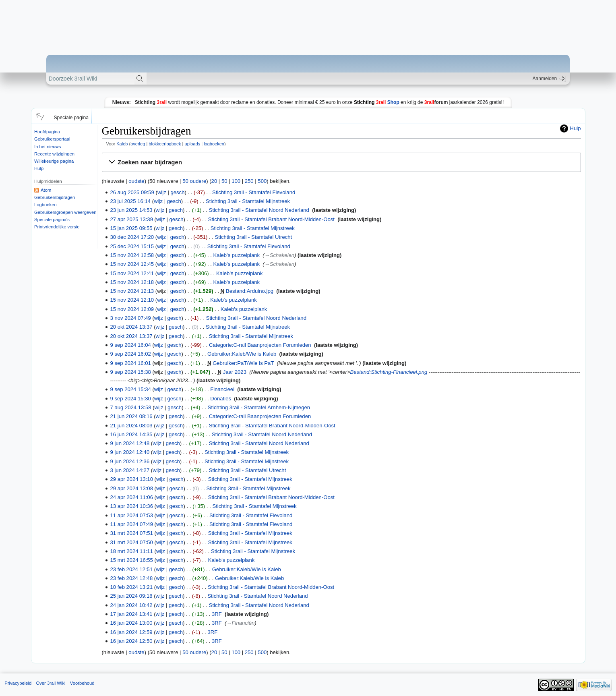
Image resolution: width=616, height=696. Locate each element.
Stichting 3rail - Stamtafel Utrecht (254, 237)
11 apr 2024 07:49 (132, 524)
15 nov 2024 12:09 (132, 309)
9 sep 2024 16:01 (131, 363)
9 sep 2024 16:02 (131, 354)
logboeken (214, 144)
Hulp (39, 168)
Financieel (222, 389)
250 (249, 181)
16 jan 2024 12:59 (131, 632)
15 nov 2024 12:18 (132, 282)
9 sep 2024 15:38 (131, 372)
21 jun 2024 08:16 (131, 416)
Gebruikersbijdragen (55, 197)
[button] (39, 116)
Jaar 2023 (235, 372)
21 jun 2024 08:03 (131, 426)
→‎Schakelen (279, 255)
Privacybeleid (18, 683)
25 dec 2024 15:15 (132, 246)
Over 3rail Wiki (51, 683)
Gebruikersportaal (52, 139)
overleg (138, 144)
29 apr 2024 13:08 (132, 488)
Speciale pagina (71, 118)
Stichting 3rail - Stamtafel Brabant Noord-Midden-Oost (271, 219)
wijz (162, 192)
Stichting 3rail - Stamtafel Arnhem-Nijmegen (259, 407)
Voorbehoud (82, 683)
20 (214, 181)
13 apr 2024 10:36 (132, 506)
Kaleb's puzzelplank (237, 255)
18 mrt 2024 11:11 (132, 551)
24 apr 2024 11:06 (132, 497)
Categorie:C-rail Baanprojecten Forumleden (260, 345)
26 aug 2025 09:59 (132, 192)
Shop (377, 102)
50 (224, 181)
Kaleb (122, 144)
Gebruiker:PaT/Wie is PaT (243, 363)
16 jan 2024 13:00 (131, 623)
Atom (46, 190)
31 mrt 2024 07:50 (132, 542)
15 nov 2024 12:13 (132, 291)
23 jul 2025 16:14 (131, 201)
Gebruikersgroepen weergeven (65, 212)
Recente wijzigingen (54, 154)
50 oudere (194, 181)
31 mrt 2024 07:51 (132, 533)
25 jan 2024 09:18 (131, 596)
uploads (193, 144)
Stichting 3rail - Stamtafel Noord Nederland (259, 210)
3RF (217, 614)
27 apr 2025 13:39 (132, 219)
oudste (136, 181)
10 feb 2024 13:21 (132, 587)
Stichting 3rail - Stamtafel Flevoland (254, 192)
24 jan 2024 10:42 (131, 605)
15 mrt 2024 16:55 (132, 560)
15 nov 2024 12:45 (132, 264)
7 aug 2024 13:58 (131, 407)
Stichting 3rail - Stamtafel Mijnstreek (248, 201)
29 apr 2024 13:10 (132, 479)
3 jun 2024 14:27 (130, 470)
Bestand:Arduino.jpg (250, 291)
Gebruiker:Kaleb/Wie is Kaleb (242, 354)
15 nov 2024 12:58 (132, 255)
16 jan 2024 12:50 (131, 641)
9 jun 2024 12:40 (130, 452)
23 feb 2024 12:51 (132, 569)
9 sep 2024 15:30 (131, 399)
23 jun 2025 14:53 (131, 210)
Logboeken (45, 205)
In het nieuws (48, 147)
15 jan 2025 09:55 (131, 228)
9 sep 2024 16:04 (131, 345)
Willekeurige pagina (54, 161)
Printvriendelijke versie (57, 227)
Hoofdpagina (47, 132)
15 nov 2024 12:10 (132, 300)
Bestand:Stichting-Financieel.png (389, 372)
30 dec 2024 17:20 (132, 237)
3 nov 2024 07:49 (131, 318)
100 (236, 181)
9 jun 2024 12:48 (130, 443)
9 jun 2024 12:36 (130, 461)
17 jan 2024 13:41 (131, 614)
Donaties (221, 399)
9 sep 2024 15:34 (131, 389)
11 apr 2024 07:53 (132, 515)
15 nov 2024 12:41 (132, 273)
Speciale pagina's (52, 220)
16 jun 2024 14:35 (131, 434)
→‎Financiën (240, 623)
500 (262, 181)
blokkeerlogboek (165, 144)
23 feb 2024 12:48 (132, 578)
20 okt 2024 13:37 (131, 327)
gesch (177, 192)
